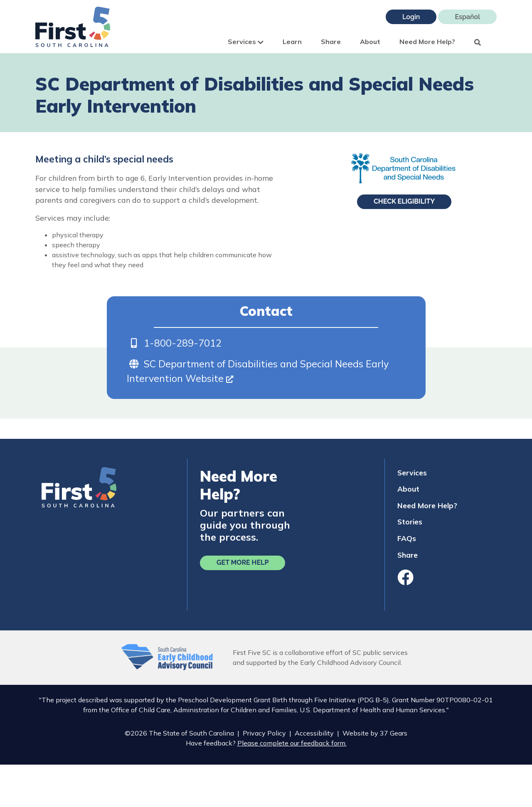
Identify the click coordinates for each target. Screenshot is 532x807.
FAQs (407, 538)
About (370, 42)
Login (411, 17)
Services (246, 42)
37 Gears (394, 733)
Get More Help (243, 562)
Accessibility (314, 733)
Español (467, 17)
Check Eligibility (404, 201)
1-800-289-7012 (183, 343)
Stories (410, 522)
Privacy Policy (264, 733)
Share (331, 42)
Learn (292, 42)
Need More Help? (427, 42)
